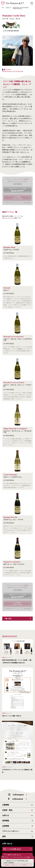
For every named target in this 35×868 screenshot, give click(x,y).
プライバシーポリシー (11, 831)
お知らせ (6, 815)
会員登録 (6, 826)
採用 (4, 836)
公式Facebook (18, 799)
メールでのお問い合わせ (14, 849)
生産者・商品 (7, 810)
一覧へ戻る (8, 619)
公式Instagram (18, 795)
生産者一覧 (8, 8)
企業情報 (6, 805)
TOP (3, 8)
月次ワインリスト (7, 218)
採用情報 (6, 821)
